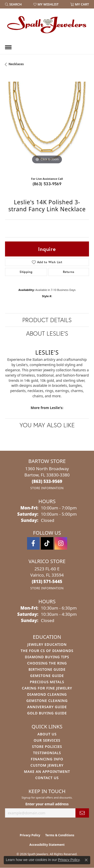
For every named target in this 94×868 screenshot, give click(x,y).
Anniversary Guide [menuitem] (47, 707)
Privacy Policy (30, 835)
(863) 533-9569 (47, 184)
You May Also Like (47, 425)
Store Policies (47, 747)
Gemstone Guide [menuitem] (47, 676)
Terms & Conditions (60, 835)
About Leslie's (47, 333)
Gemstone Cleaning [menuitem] (47, 701)
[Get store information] (47, 488)
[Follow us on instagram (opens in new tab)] (61, 543)
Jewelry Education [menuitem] (47, 644)
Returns (69, 272)
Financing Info (47, 759)
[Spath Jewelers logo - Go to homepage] (47, 24)
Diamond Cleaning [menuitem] (47, 694)
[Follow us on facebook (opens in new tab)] (33, 543)
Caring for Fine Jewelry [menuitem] (47, 688)
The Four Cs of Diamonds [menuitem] (47, 651)
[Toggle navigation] (8, 47)
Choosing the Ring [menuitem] (47, 663)
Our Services (47, 740)
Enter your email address (47, 804)
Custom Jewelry (47, 765)
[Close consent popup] (86, 860)
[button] (13, 4)
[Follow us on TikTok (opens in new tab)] (47, 543)
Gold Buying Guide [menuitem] (47, 713)
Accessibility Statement (47, 845)
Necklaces (16, 64)
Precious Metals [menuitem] (47, 682)
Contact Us (47, 778)
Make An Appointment (47, 771)
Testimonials (47, 753)
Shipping (26, 272)
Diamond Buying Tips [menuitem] (47, 657)
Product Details (47, 320)
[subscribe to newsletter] (82, 813)
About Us (47, 734)
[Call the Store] (47, 481)
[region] (47, 123)
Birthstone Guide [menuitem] (47, 669)
